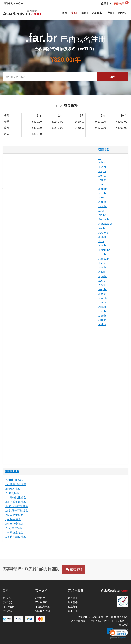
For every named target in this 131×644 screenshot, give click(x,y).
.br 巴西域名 (13, 489)
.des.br (102, 311)
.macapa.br (105, 224)
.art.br (102, 211)
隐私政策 (124, 625)
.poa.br (103, 267)
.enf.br (102, 324)
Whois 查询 (41, 602)
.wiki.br (103, 206)
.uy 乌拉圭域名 (14, 533)
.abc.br (102, 246)
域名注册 (73, 598)
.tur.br (102, 263)
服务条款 (120, 621)
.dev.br (102, 285)
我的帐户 (123, 13)
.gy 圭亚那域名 (14, 515)
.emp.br (103, 298)
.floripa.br (104, 219)
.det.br (102, 302)
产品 (111, 13)
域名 (74, 13)
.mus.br (103, 198)
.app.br (103, 276)
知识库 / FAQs (43, 611)
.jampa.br (104, 259)
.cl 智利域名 (12, 493)
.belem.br (104, 250)
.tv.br (101, 241)
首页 (64, 13)
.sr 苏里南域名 (14, 528)
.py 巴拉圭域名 (14, 524)
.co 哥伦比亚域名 (16, 498)
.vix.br (102, 228)
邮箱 (85, 13)
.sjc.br (102, 215)
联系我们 (7, 602)
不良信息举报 (42, 607)
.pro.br (102, 167)
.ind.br (102, 180)
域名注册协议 (78, 621)
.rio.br (102, 272)
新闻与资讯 (9, 607)
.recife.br (104, 233)
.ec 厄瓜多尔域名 (16, 502)
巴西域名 (104, 150)
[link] (118, 633)
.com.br (103, 176)
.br (100, 158)
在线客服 (74, 569)
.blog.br (103, 184)
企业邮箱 (73, 607)
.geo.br (103, 316)
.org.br (102, 237)
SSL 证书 (98, 13)
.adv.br (102, 163)
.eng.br (103, 189)
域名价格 (73, 602)
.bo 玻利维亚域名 (16, 484)
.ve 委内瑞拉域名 (16, 537)
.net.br (102, 202)
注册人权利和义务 (100, 621)
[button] (13, 3)
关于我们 (7, 598)
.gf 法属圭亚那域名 (17, 511)
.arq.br (102, 171)
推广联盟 (7, 611)
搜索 (113, 77)
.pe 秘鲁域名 (13, 519)
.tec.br (102, 281)
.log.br (102, 320)
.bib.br (102, 294)
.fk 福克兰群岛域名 (17, 506)
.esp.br (102, 254)
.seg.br (102, 289)
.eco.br (102, 193)
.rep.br (102, 307)
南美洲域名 (12, 471)
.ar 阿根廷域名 (14, 480)
